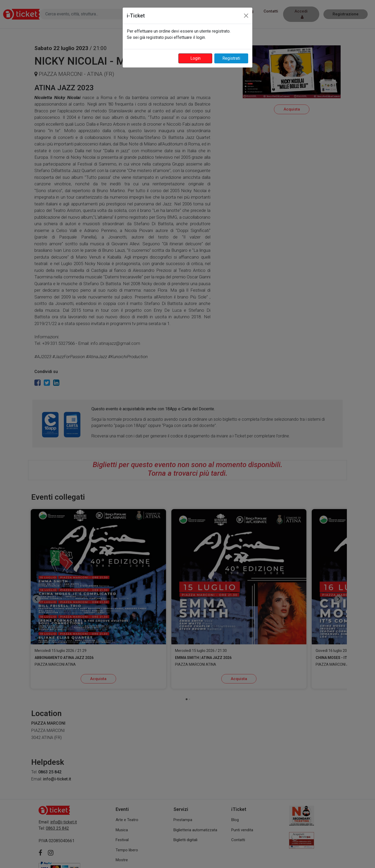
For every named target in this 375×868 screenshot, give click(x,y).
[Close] (246, 16)
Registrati (231, 58)
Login (195, 58)
